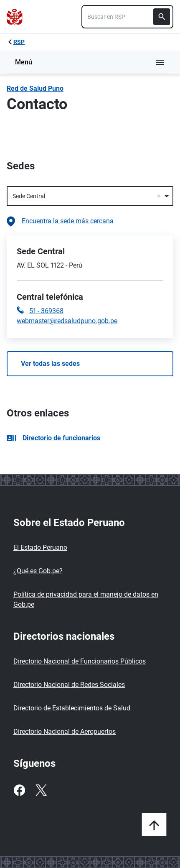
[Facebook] (19, 790)
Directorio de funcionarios (53, 438)
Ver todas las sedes (50, 364)
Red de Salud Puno (35, 88)
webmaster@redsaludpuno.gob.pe (67, 321)
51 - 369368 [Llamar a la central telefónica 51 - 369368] (46, 311)
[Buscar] (162, 17)
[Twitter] (41, 790)
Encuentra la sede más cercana (60, 222)
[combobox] (127, 17)
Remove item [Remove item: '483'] (159, 196)
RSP (19, 42)
